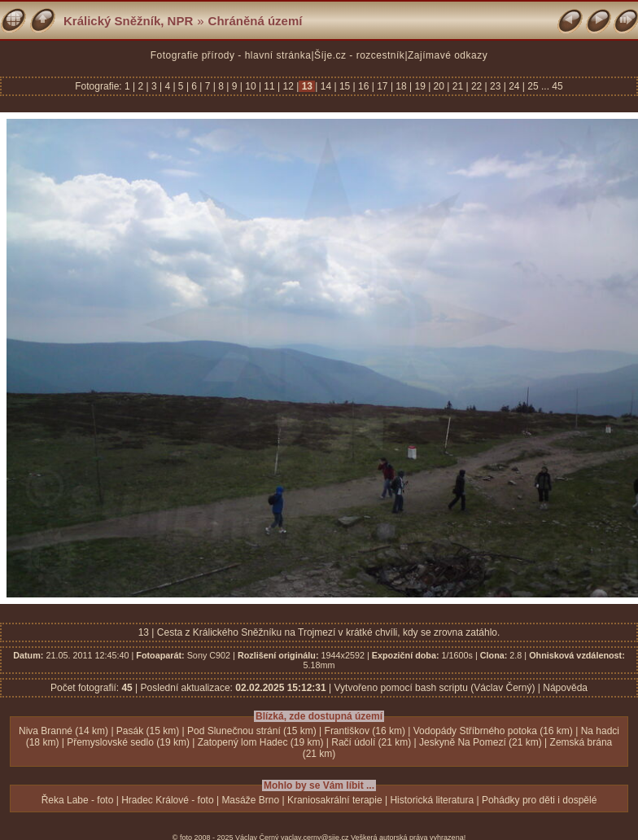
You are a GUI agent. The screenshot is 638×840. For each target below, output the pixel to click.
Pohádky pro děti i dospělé (539, 800)
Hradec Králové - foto (167, 800)
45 (557, 86)
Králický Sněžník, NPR (128, 21)
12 (288, 86)
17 (382, 86)
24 (514, 86)
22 (477, 86)
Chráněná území (256, 21)
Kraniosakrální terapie (335, 800)
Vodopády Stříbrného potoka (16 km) (493, 731)
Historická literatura (432, 800)
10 (251, 86)
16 (364, 86)
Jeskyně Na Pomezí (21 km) (481, 742)
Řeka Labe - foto (78, 800)
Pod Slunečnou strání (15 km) (252, 731)
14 (326, 86)
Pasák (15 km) (148, 731)
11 (269, 86)
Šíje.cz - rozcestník (359, 55)
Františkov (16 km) (365, 731)
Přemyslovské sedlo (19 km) (128, 742)
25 (533, 86)
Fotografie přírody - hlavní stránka (231, 55)
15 (345, 86)
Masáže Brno (250, 800)
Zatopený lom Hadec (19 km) (261, 742)
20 (439, 86)
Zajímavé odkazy (448, 55)
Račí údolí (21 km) (371, 742)
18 (401, 86)
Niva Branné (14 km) (63, 731)
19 (420, 86)
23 (496, 86)
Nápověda (565, 688)
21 (457, 86)
